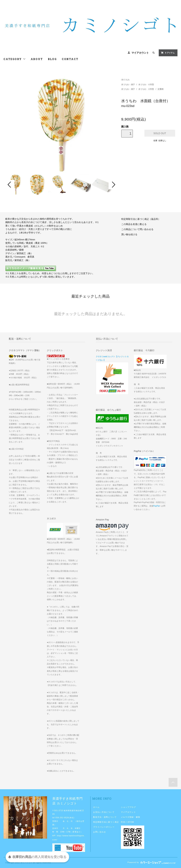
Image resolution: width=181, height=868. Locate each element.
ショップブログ (128, 807)
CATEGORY (15, 59)
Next (113, 185)
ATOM (131, 822)
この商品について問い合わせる (137, 229)
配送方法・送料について (105, 817)
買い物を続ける (129, 235)
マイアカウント (140, 53)
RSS (123, 822)
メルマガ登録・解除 (131, 817)
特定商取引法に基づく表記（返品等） (141, 219)
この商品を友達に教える (134, 224)
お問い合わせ (100, 832)
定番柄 (161, 89)
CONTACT (70, 59)
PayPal (156, 506)
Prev (10, 185)
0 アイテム (168, 53)
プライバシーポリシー (104, 827)
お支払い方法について (104, 812)
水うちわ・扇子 (128, 84)
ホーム (96, 807)
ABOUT (37, 59)
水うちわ (126, 80)
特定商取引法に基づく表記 (106, 822)
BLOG (52, 59)
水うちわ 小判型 (146, 84)
